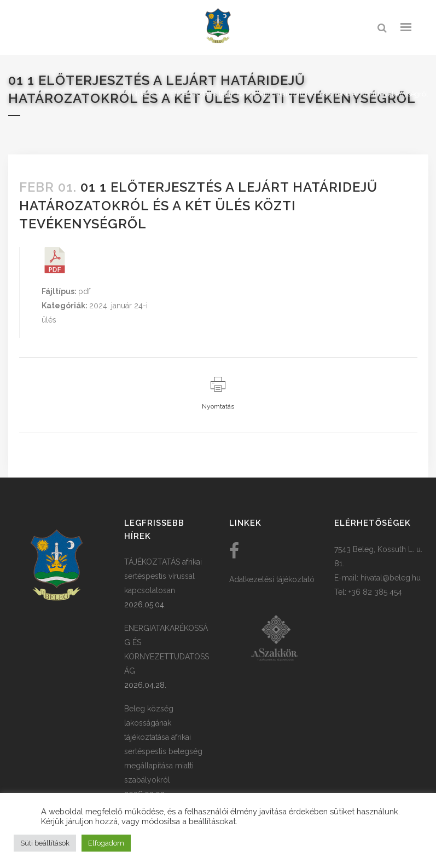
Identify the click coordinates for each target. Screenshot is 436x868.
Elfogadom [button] (106, 843)
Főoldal (136, 94)
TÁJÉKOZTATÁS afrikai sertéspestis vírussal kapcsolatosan (163, 576)
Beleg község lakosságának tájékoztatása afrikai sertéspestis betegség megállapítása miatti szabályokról (163, 744)
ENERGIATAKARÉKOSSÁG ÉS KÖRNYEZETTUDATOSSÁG (167, 649)
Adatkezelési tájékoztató (272, 579)
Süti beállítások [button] (45, 843)
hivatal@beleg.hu (391, 578)
